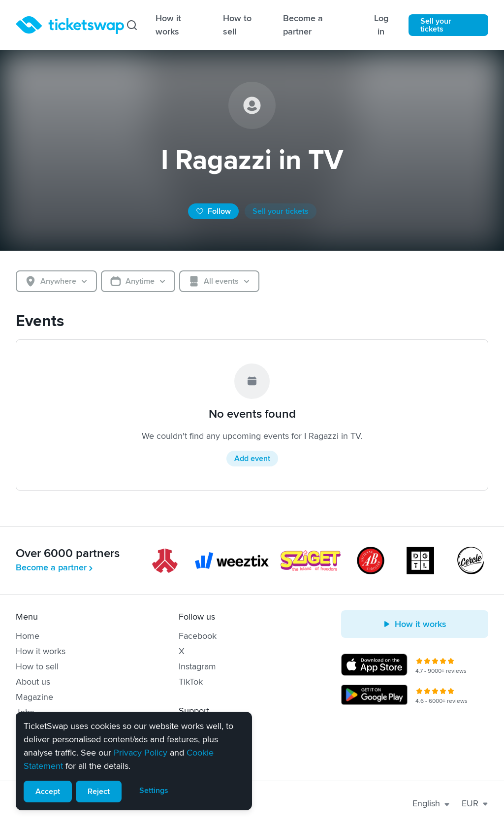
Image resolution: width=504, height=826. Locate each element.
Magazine (34, 697)
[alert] (134, 761)
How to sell (237, 25)
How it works (168, 25)
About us (33, 682)
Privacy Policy (141, 753)
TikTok (191, 682)
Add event (252, 459)
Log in (381, 25)
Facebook (198, 636)
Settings (154, 791)
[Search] (132, 25)
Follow (213, 211)
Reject (99, 792)
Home (28, 636)
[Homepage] (70, 25)
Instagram (197, 666)
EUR (475, 803)
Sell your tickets (436, 25)
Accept (48, 792)
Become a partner (303, 25)
